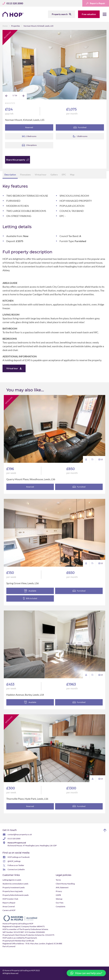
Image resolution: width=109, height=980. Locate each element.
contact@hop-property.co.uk (20, 835)
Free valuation (89, 14)
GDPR (58, 895)
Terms (58, 880)
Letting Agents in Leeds (12, 880)
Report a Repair (96, 3)
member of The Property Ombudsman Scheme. (29, 929)
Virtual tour (41, 175)
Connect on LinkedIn (16, 870)
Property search (62, 14)
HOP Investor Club (10, 899)
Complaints (61, 906)
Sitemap (59, 899)
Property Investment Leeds (14, 887)
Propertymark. (31, 938)
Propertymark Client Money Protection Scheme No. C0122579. (29, 935)
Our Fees (60, 903)
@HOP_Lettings (14, 861)
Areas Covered (9, 906)
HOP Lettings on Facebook (19, 857)
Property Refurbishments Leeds (16, 895)
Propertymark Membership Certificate (18, 941)
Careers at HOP (9, 910)
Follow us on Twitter (16, 865)
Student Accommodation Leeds (15, 884)
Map (72, 175)
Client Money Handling (65, 884)
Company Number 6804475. (33, 927)
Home (5, 26)
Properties (16, 26)
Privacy (59, 891)
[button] (86, 973)
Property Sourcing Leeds (13, 891)
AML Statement (62, 887)
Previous (6, 99)
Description (10, 175)
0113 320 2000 (14, 839)
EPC (64, 175)
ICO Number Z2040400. (35, 932)
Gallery (54, 175)
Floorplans (25, 175)
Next (23, 99)
